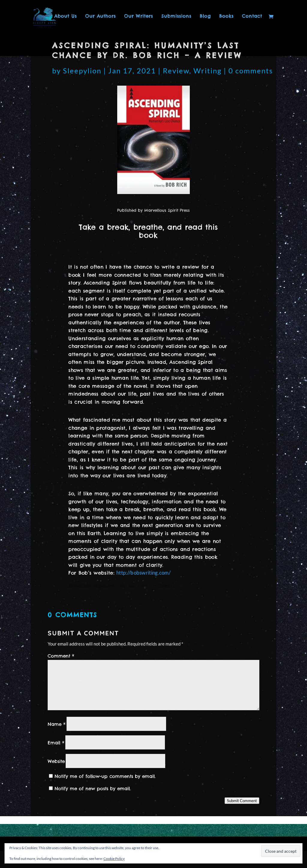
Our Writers (139, 16)
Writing (207, 71)
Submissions (176, 16)
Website (56, 761)
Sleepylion (82, 71)
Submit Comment (242, 801)
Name (57, 724)
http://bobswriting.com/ (143, 573)
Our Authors (100, 16)
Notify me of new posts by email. (93, 789)
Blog (205, 16)
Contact (252, 16)
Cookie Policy (114, 859)
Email (56, 743)
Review (176, 71)
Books (226, 16)
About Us (66, 16)
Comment (61, 656)
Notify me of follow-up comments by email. (105, 776)
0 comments (251, 71)
